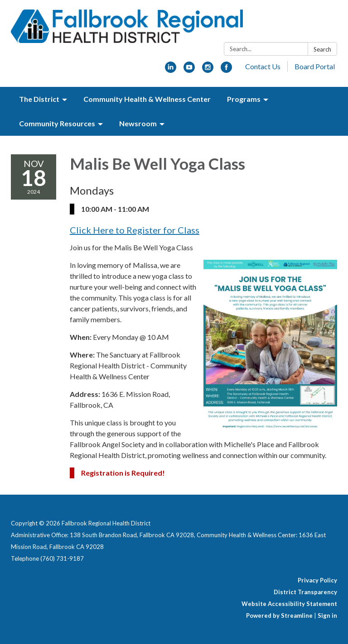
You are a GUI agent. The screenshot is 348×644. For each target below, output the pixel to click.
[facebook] (226, 70)
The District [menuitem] (39, 99)
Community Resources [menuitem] (57, 123)
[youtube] (189, 70)
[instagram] (208, 70)
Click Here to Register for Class (135, 230)
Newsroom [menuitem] (138, 123)
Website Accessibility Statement (289, 604)
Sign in (327, 615)
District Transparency (305, 592)
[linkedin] (171, 70)
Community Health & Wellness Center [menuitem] (147, 99)
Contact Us (263, 66)
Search (322, 49)
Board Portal (315, 66)
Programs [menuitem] (244, 99)
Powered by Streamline (279, 615)
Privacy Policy (317, 580)
